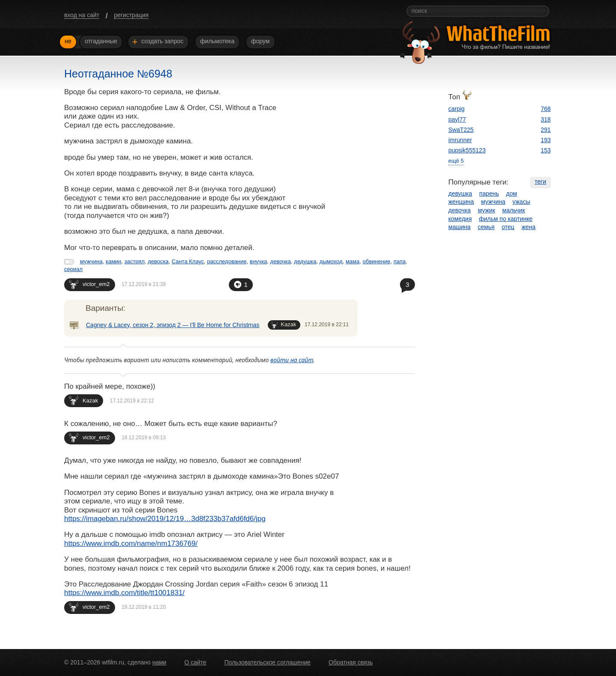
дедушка (305, 261)
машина (459, 227)
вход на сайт (82, 15)
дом (512, 194)
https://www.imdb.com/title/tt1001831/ (124, 593)
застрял (135, 261)
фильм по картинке (506, 219)
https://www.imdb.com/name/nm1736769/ (131, 543)
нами (159, 662)
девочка (281, 261)
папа (400, 261)
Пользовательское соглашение (267, 662)
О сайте (195, 662)
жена (529, 227)
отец (508, 227)
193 (546, 140)
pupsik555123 (467, 150)
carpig (456, 109)
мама (352, 261)
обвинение (376, 261)
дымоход (331, 261)
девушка (460, 194)
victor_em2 (89, 284)
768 (546, 109)
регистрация (131, 15)
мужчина (91, 261)
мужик (486, 210)
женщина (461, 202)
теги (540, 182)
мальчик (514, 210)
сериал (73, 269)
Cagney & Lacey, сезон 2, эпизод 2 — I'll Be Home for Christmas (173, 325)
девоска (158, 261)
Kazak (284, 325)
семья (486, 227)
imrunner (460, 140)
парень (489, 194)
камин (114, 261)
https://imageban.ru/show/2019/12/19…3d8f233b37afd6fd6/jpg (165, 519)
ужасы (521, 202)
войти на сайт (292, 360)
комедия (460, 219)
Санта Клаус (188, 261)
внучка (259, 261)
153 (546, 150)
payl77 (457, 119)
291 (546, 130)
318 (546, 119)
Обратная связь (351, 662)
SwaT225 (461, 130)
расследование (227, 261)
